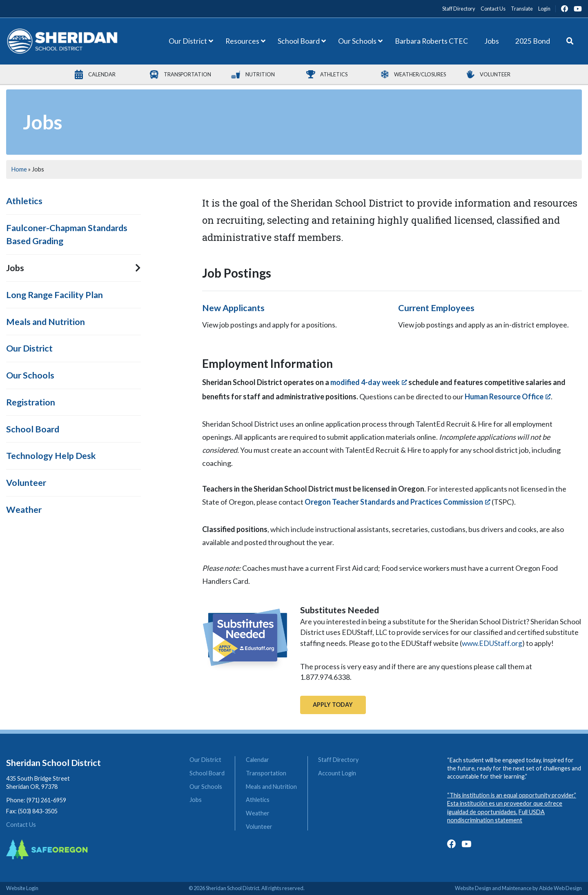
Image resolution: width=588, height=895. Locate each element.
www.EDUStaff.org (492, 643)
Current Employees (436, 308)
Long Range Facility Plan (55, 295)
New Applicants (233, 308)
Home (19, 169)
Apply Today (333, 705)
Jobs (15, 268)
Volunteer (26, 483)
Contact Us (21, 825)
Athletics (24, 201)
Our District (29, 348)
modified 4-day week (365, 382)
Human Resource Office (504, 396)
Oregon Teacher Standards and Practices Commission (394, 502)
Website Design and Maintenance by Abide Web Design (518, 888)
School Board (33, 429)
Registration (31, 402)
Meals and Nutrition (46, 322)
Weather (24, 510)
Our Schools (30, 375)
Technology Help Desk (51, 456)
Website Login (22, 888)
